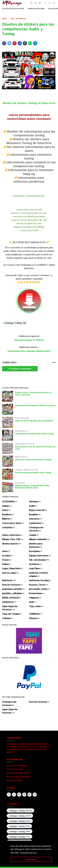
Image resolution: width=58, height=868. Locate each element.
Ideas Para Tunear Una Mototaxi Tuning (33, 460)
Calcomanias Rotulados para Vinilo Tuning (35, 434)
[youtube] (30, 795)
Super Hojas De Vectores (25, 444)
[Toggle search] (50, 3)
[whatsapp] (31, 3)
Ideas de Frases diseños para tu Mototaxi (34, 421)
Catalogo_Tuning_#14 (15, 323)
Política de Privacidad (36, 9)
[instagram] (40, 3)
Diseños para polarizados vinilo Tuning (33, 473)
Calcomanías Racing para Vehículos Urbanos (35, 405)
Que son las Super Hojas (18, 773)
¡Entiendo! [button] (31, 859)
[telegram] (35, 795)
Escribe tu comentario (20, 369)
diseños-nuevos (21, 431)
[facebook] (36, 3)
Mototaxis (25, 418)
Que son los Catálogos (17, 765)
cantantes (19, 470)
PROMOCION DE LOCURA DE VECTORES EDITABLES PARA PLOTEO (32, 487)
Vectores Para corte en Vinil (13, 9)
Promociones (20, 483)
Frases (18, 418)
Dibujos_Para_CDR (31, 470)
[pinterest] (19, 795)
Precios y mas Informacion (19, 777)
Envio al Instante (14, 780)
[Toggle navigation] (54, 3)
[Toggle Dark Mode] (45, 3)
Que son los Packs (15, 769)
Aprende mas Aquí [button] (28, 853)
